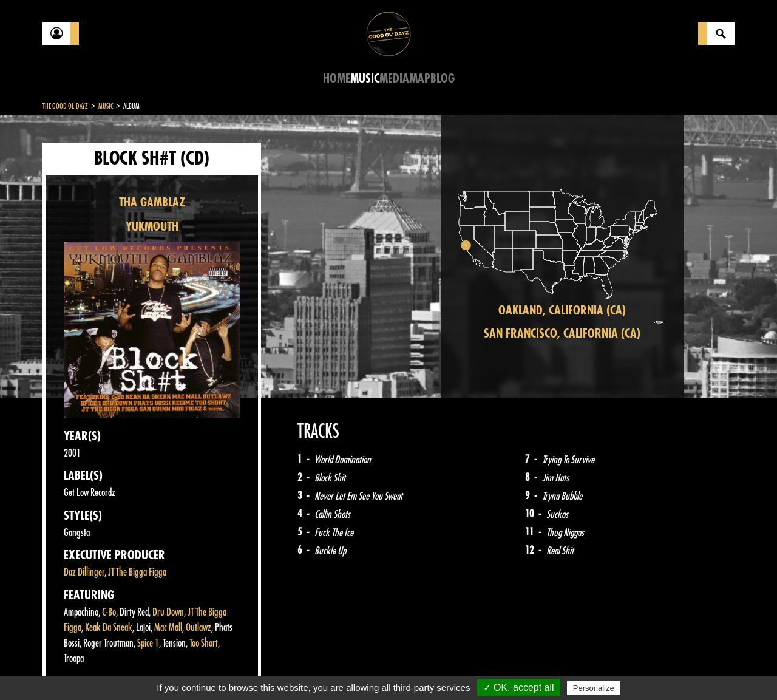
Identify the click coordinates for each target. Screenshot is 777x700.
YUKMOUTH (152, 227)
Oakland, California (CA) (562, 311)
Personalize (594, 688)
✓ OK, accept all (519, 688)
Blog (443, 79)
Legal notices (138, 670)
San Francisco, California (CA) (562, 334)
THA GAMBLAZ (152, 202)
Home (337, 79)
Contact (73, 668)
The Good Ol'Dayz (65, 106)
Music (365, 79)
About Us (195, 670)
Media (394, 79)
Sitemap (243, 670)
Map (420, 79)
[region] (562, 257)
